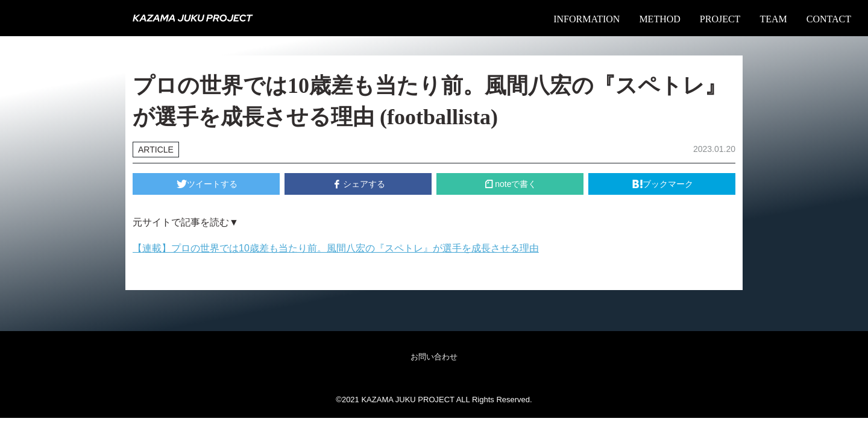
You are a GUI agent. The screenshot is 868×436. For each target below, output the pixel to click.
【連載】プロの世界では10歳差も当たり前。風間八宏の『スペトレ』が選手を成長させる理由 (336, 248)
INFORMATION (587, 19)
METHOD (659, 19)
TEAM (773, 19)
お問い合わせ (434, 357)
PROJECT (720, 19)
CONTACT (829, 19)
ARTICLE (156, 150)
